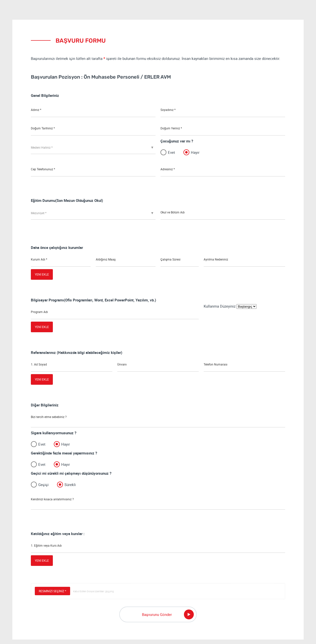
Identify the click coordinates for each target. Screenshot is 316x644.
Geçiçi (43, 487)
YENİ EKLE (42, 274)
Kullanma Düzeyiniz (220, 306)
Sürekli (70, 487)
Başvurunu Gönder (168, 619)
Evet (171, 152)
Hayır (195, 152)
